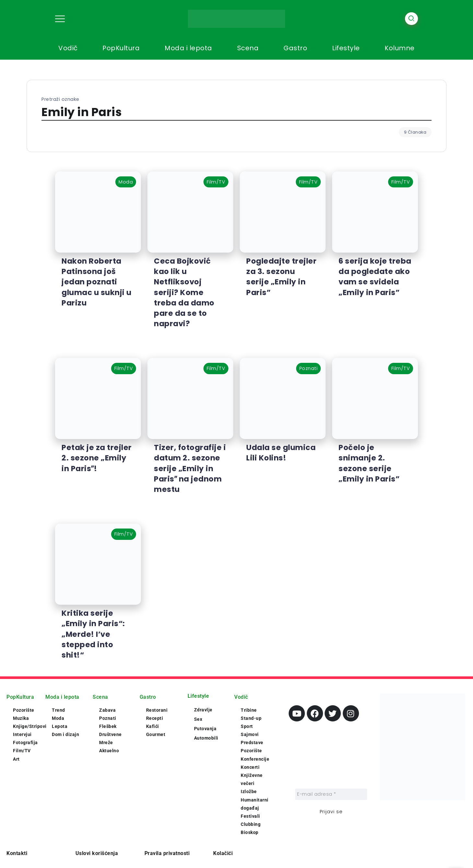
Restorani (157, 710)
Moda (58, 718)
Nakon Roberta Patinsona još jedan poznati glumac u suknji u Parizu (97, 282)
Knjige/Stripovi (30, 726)
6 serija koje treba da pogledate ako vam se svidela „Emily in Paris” (375, 277)
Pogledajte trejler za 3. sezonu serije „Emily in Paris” (281, 277)
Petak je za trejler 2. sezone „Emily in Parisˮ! (97, 458)
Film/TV (22, 751)
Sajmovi (250, 734)
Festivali (250, 816)
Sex (198, 719)
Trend (58, 710)
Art (16, 759)
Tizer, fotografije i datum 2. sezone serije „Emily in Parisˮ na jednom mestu (190, 468)
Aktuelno (109, 751)
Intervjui (22, 734)
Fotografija (25, 743)
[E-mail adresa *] (331, 794)
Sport (247, 726)
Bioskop (250, 832)
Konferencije (255, 759)
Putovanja (205, 729)
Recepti (155, 718)
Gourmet (156, 734)
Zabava (107, 710)
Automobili (206, 738)
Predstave (252, 743)
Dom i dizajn (65, 734)
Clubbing (251, 824)
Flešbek (108, 726)
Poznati (108, 718)
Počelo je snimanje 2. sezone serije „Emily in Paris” (369, 463)
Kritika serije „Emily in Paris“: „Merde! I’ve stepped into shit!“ (93, 634)
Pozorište (24, 710)
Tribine (249, 710)
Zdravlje (203, 710)
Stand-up (251, 718)
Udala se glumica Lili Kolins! (281, 453)
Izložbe (249, 791)
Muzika (21, 718)
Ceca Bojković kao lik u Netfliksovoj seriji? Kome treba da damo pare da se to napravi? (184, 292)
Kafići (153, 726)
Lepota (60, 726)
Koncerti (250, 767)
